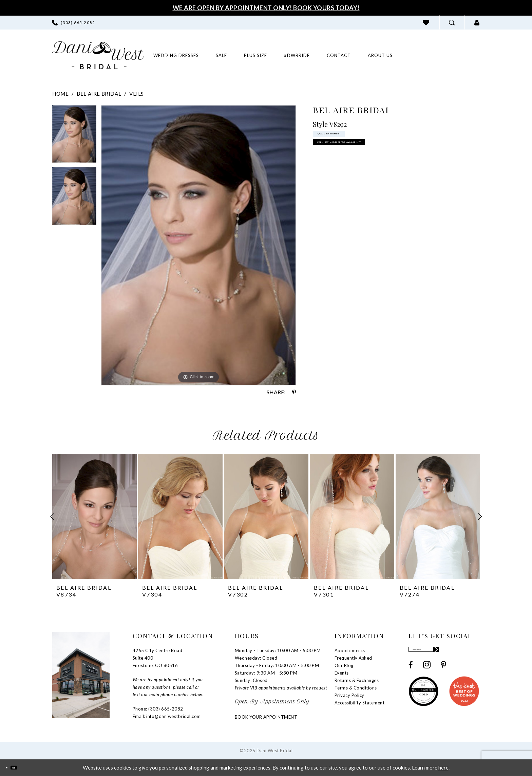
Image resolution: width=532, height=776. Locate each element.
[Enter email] (444, 652)
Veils (137, 94)
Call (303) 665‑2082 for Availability (379, 159)
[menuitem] (73, 23)
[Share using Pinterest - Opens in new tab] (294, 392)
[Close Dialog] (10, 768)
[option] (74, 136)
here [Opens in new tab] (443, 768)
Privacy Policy (349, 695)
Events (342, 673)
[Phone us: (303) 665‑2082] (73, 23)
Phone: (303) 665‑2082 (158, 709)
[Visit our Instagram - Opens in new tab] (427, 671)
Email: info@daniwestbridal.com (167, 716)
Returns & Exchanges (357, 680)
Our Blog (344, 665)
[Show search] (452, 23)
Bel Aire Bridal (99, 94)
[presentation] (94, 517)
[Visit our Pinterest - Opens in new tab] (443, 671)
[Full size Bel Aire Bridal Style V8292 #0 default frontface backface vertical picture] (199, 245)
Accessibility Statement (360, 703)
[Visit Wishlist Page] (426, 23)
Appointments (350, 650)
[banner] (98, 55)
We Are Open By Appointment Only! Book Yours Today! (266, 8)
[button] (477, 23)
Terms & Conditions (356, 688)
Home (60, 94)
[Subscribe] (474, 652)
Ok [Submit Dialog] (26, 768)
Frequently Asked (353, 658)
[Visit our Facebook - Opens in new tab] (411, 671)
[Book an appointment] (439, 55)
